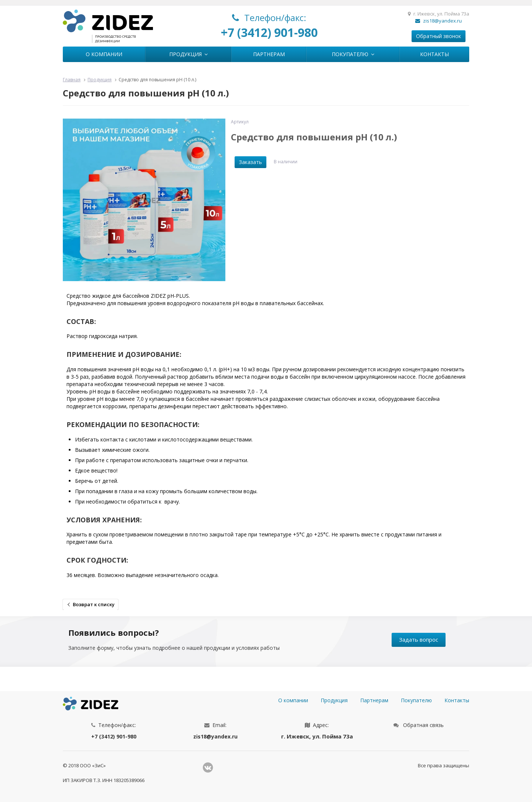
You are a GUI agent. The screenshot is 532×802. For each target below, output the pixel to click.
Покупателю (353, 54)
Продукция (188, 54)
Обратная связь (423, 725)
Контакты (434, 54)
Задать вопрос (419, 639)
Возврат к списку (94, 604)
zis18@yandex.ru (439, 21)
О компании (104, 54)
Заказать (250, 162)
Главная (72, 80)
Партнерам (269, 54)
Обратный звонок (439, 36)
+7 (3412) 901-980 (269, 32)
